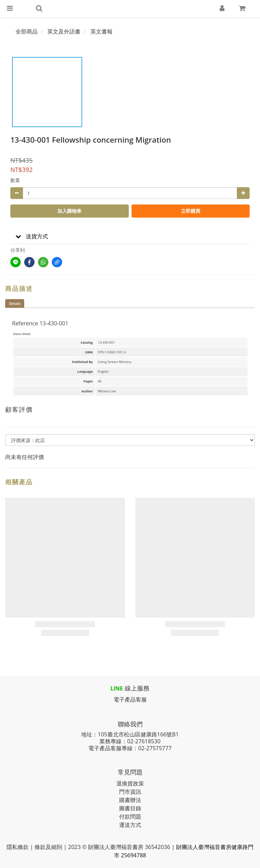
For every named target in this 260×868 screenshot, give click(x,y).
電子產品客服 (130, 699)
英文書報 (102, 31)
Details (15, 304)
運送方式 (130, 825)
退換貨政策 (130, 783)
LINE (117, 688)
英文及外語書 (64, 31)
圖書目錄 (130, 808)
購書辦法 (130, 800)
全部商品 (27, 31)
